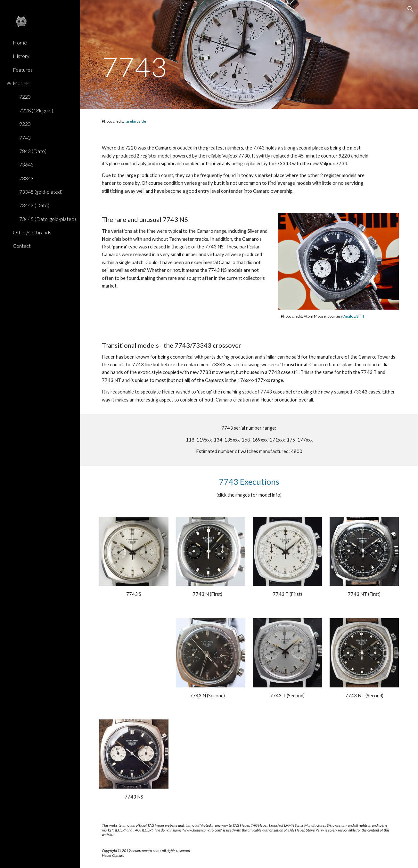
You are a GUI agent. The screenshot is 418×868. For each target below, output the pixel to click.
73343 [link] (26, 178)
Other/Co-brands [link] (32, 232)
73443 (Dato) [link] (34, 205)
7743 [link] (25, 138)
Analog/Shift (354, 316)
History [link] (21, 56)
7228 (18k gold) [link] (36, 110)
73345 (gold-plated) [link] (41, 192)
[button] (410, 9)
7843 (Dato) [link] (33, 151)
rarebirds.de (135, 121)
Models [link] (21, 83)
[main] (147, 54)
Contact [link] (22, 246)
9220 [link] (25, 124)
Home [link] (20, 42)
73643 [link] (26, 164)
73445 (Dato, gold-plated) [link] (48, 219)
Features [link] (23, 70)
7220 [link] (25, 97)
